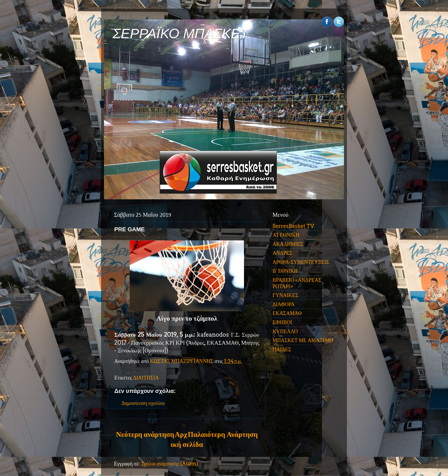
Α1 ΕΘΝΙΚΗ (286, 235)
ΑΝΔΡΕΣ (282, 253)
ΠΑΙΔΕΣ (282, 349)
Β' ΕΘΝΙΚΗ (285, 271)
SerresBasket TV (293, 226)
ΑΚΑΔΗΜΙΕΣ (288, 244)
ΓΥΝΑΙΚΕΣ (285, 295)
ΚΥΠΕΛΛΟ (285, 331)
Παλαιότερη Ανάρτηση (223, 434)
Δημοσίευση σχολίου (143, 403)
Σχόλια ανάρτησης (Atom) (170, 464)
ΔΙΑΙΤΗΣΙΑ (146, 378)
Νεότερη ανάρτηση (145, 434)
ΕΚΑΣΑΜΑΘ (287, 313)
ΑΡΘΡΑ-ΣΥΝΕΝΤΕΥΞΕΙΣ (301, 262)
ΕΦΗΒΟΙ (282, 322)
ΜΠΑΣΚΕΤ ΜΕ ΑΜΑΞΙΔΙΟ (303, 340)
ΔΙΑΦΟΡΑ (284, 304)
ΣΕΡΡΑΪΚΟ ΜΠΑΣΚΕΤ (181, 34)
